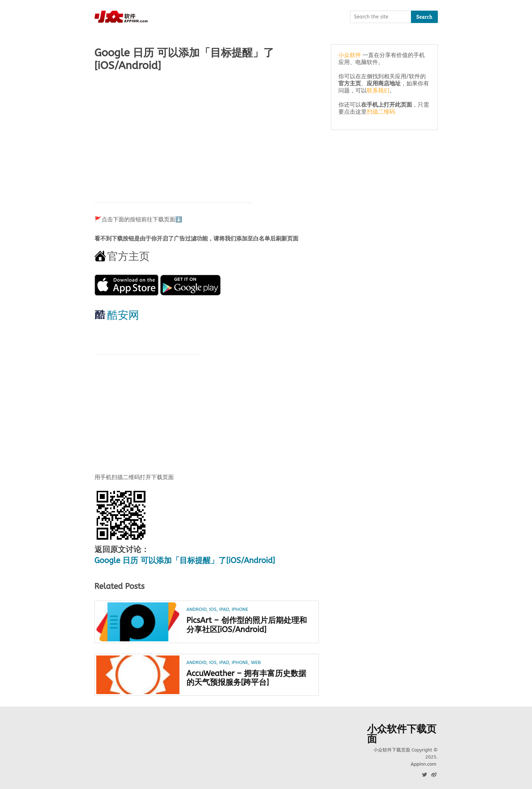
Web (256, 662)
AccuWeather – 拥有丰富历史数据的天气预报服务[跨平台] (246, 678)
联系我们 (378, 90)
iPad (224, 609)
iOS (213, 609)
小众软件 (350, 55)
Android (196, 609)
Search (424, 17)
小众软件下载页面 (402, 734)
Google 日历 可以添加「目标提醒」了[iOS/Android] (185, 561)
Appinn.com (423, 764)
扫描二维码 (381, 112)
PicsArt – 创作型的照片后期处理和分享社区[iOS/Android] (247, 625)
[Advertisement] (207, 134)
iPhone (240, 609)
